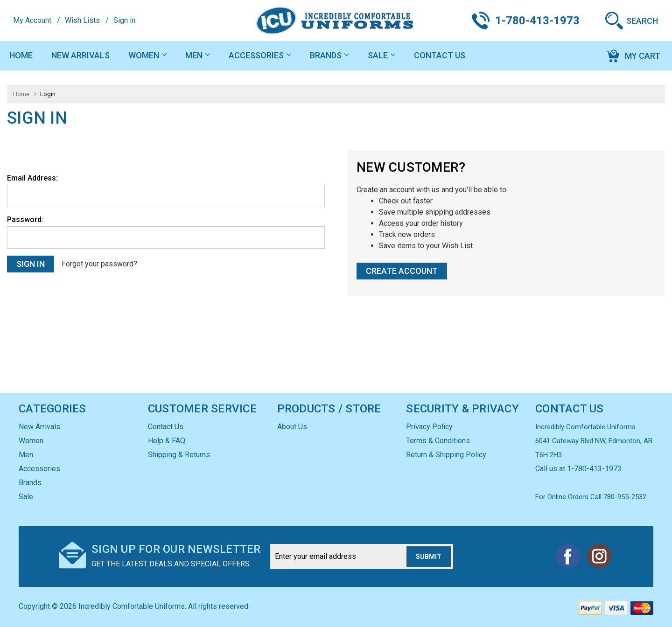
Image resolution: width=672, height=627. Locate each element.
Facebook (568, 556)
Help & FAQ (167, 441)
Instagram (599, 556)
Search (642, 21)
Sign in (124, 20)
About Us (292, 427)
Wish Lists (82, 20)
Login (48, 94)
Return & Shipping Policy (446, 455)
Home (21, 55)
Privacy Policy (429, 427)
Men (198, 55)
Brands (329, 55)
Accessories (260, 55)
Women (147, 55)
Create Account (402, 271)
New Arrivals (80, 55)
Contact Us (440, 55)
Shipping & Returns (179, 455)
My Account (32, 20)
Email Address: (32, 178)
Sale (381, 55)
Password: (25, 219)
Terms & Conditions (438, 441)
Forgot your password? (99, 264)
